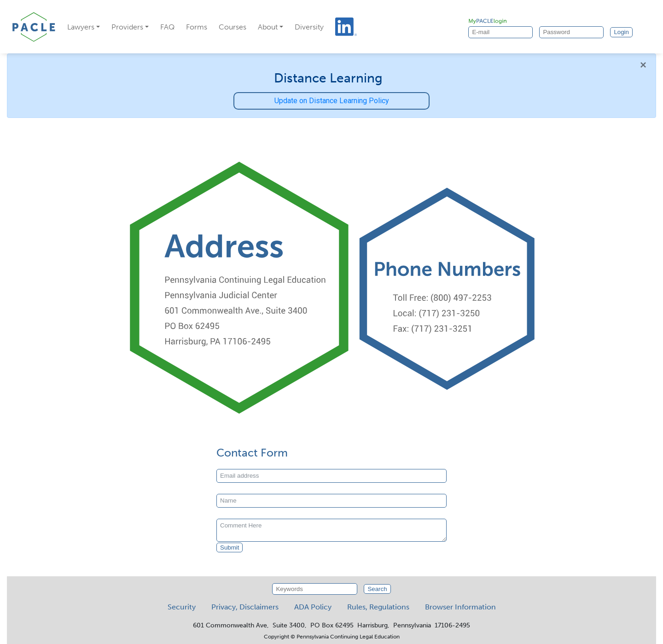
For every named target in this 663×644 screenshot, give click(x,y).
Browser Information (460, 607)
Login (621, 32)
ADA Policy (313, 607)
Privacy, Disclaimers (245, 607)
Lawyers (81, 27)
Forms (197, 27)
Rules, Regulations (378, 607)
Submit (230, 547)
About (268, 27)
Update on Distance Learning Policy (332, 101)
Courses (233, 27)
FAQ (167, 27)
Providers (127, 27)
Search (377, 589)
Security (182, 607)
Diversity (309, 27)
